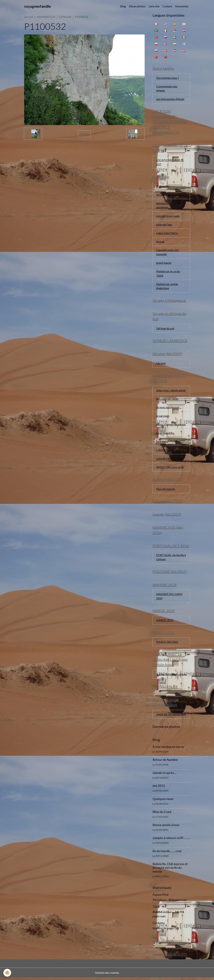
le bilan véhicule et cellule (171, 676)
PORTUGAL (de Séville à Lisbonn (171, 559)
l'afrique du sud (165, 329)
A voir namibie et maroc (168, 749)
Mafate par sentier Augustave (167, 287)
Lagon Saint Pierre (167, 233)
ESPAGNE (65, 17)
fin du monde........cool (167, 853)
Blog (123, 6)
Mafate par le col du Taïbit (168, 274)
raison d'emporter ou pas (171, 426)
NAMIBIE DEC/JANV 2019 (169, 598)
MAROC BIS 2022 (167, 644)
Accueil (29, 17)
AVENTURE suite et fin (170, 468)
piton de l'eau (164, 225)
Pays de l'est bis (166, 490)
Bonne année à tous (166, 827)
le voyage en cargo (167, 400)
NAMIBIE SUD (46, 17)
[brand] (37, 6)
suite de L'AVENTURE (169, 460)
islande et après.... (165, 775)
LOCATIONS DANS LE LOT (170, 162)
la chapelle (162, 186)
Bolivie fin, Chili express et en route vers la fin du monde (170, 870)
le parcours (163, 417)
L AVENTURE (165, 451)
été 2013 (159, 788)
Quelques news (163, 801)
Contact (167, 6)
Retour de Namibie (165, 762)
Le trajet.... (162, 443)
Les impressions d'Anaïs (170, 99)
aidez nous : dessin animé (171, 391)
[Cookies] (7, 973)
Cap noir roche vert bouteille (168, 253)
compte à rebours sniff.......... (171, 840)
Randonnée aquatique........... (165, 206)
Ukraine (161, 364)
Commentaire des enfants (167, 88)
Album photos (137, 6)
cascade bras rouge (168, 216)
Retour (84, 134)
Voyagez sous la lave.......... (171, 195)
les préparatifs (165, 434)
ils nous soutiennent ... (169, 408)
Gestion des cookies (107, 975)
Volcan (160, 242)
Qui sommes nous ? (168, 78)
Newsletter (182, 6)
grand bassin (164, 263)
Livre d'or (154, 6)
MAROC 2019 (165, 622)
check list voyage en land (171, 716)
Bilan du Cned (162, 814)
